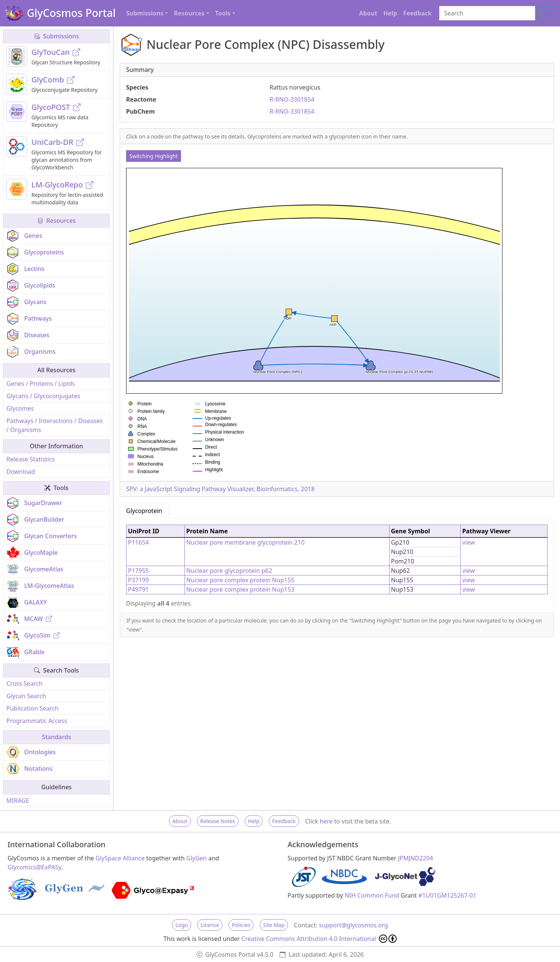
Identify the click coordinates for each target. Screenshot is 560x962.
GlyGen (197, 858)
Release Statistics (30, 459)
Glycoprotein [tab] (144, 511)
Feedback (417, 13)
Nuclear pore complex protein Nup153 (240, 589)
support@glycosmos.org (353, 925)
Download (21, 472)
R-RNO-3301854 (292, 99)
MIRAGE (18, 801)
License (210, 925)
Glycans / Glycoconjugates (43, 396)
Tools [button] (223, 13)
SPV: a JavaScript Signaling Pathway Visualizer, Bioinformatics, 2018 (220, 489)
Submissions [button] (145, 13)
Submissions (56, 36)
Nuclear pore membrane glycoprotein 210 (245, 542)
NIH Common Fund (372, 895)
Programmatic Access (37, 721)
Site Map (274, 925)
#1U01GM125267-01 (447, 895)
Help (390, 13)
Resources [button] (189, 13)
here (326, 821)
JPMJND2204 (415, 858)
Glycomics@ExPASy (34, 867)
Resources (56, 221)
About (368, 13)
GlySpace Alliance (120, 858)
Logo (182, 925)
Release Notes (218, 821)
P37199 (138, 580)
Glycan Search (26, 696)
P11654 (138, 542)
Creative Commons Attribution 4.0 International (319, 939)
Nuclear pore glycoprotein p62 (229, 571)
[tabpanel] (337, 565)
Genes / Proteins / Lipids (41, 384)
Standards (56, 737)
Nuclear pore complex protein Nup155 (240, 580)
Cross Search (24, 683)
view (469, 542)
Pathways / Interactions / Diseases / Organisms (55, 425)
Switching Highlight (154, 156)
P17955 (138, 571)
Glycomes (20, 408)
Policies (241, 925)
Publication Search (33, 708)
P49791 (138, 589)
